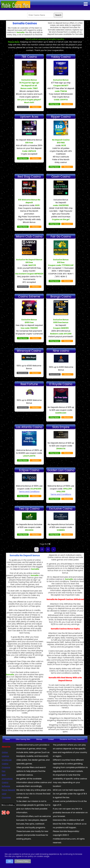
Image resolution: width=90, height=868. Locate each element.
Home (8, 739)
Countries (6, 797)
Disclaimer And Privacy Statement (72, 739)
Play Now (54, 104)
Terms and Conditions (29, 492)
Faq (4, 771)
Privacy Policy (23, 861)
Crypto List (7, 760)
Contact (51, 739)
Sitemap (39, 739)
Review (36, 107)
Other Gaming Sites (23, 739)
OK (10, 861)
